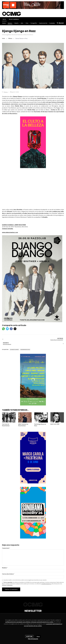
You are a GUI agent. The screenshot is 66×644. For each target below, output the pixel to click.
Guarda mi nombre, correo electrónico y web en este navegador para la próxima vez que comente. (25, 580)
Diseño (16, 23)
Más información (33, 639)
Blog (4, 19)
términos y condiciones (7, 585)
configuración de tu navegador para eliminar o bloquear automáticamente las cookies (29, 622)
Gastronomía (43, 23)
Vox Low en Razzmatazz (6, 425)
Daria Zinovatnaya (7, 344)
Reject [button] (38, 636)
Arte (22, 23)
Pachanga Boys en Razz (40, 425)
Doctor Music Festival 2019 (57, 340)
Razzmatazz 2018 (25, 350)
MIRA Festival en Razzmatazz (23, 425)
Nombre (5, 568)
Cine (27, 23)
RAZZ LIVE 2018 (55, 424)
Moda (4, 23)
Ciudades (52, 23)
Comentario (6, 548)
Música (10, 23)
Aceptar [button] (29, 636)
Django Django (14, 350)
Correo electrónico (8, 574)
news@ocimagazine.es (46, 584)
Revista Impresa (14, 19)
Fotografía (34, 23)
